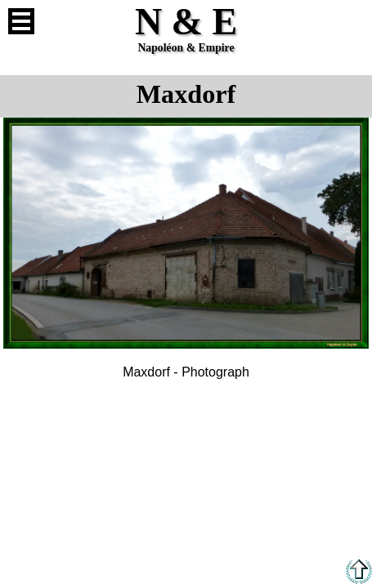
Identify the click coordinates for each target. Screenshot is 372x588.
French (351, 21)
